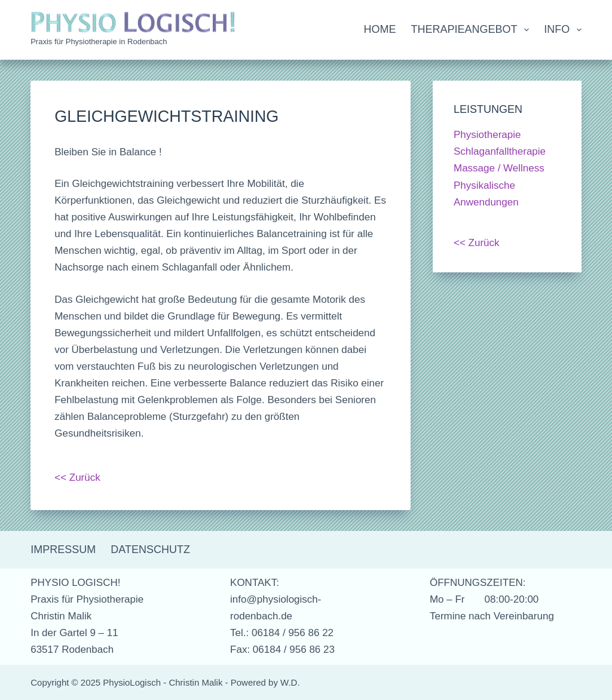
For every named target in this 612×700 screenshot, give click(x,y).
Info (563, 30)
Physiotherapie (487, 135)
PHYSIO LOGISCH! (75, 583)
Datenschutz (150, 549)
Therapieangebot (473, 30)
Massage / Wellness (499, 168)
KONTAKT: (255, 583)
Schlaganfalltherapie (500, 151)
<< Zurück (77, 478)
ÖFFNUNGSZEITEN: (478, 583)
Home (380, 29)
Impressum (63, 549)
